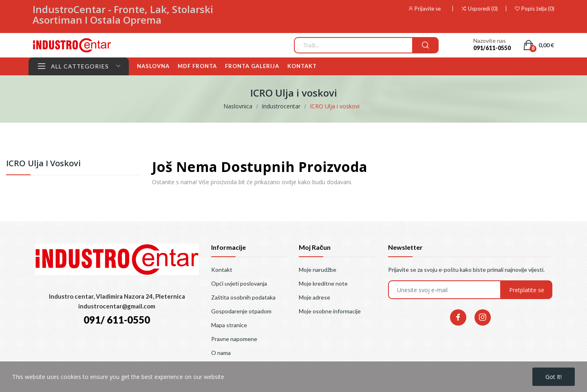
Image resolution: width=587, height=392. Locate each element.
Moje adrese (314, 297)
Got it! (554, 377)
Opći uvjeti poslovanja (239, 283)
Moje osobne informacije (330, 311)
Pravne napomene (234, 339)
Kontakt (222, 270)
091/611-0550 (492, 48)
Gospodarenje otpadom (241, 311)
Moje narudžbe (318, 270)
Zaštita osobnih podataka (243, 297)
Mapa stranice (229, 325)
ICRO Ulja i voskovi (43, 164)
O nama (221, 353)
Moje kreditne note (323, 283)
